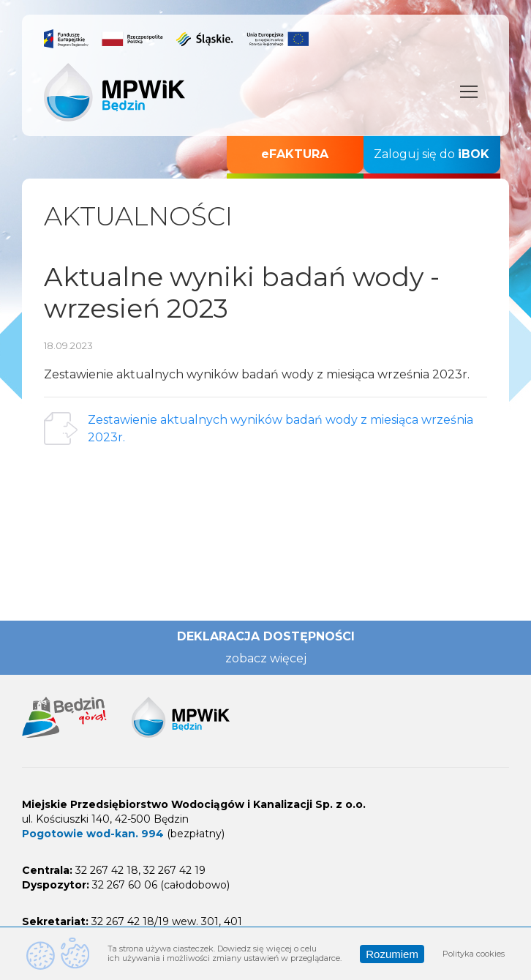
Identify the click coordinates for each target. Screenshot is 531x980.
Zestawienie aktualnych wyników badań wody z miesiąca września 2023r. (280, 429)
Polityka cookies (474, 954)
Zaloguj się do (432, 154)
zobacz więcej (266, 658)
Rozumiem (392, 954)
